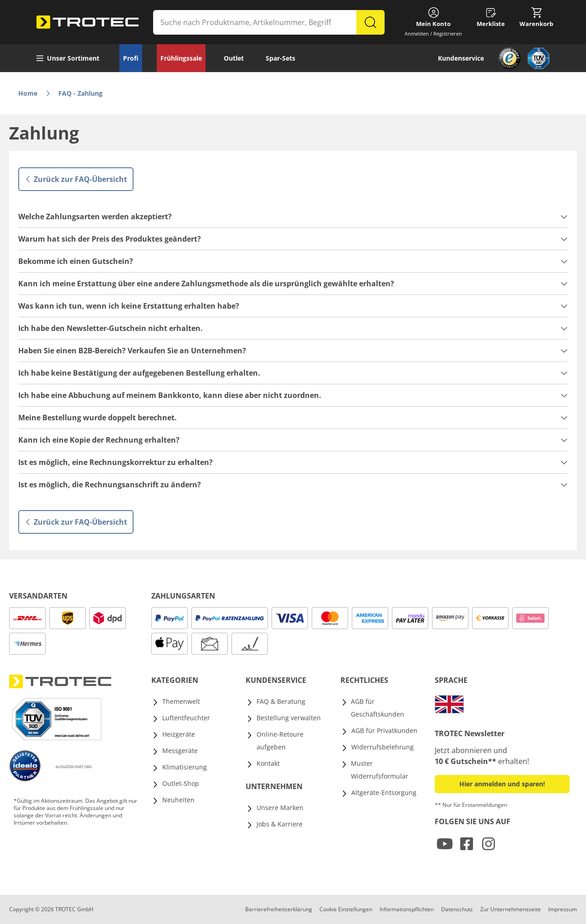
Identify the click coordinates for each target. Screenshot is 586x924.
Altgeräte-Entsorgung (384, 792)
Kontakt (268, 763)
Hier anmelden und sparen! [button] (502, 784)
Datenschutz (457, 909)
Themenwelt (181, 701)
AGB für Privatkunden (384, 730)
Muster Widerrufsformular (380, 770)
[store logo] (87, 22)
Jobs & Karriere (280, 824)
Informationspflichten (407, 909)
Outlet (234, 58)
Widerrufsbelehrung (383, 747)
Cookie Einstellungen (346, 909)
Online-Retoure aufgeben (280, 741)
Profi (131, 58)
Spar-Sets (280, 58)
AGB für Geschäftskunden (378, 708)
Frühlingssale (181, 58)
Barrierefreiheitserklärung (279, 909)
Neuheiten (178, 800)
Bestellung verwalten (289, 718)
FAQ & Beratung (281, 701)
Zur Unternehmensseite (511, 909)
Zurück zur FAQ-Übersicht (76, 179)
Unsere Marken (280, 808)
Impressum (563, 909)
